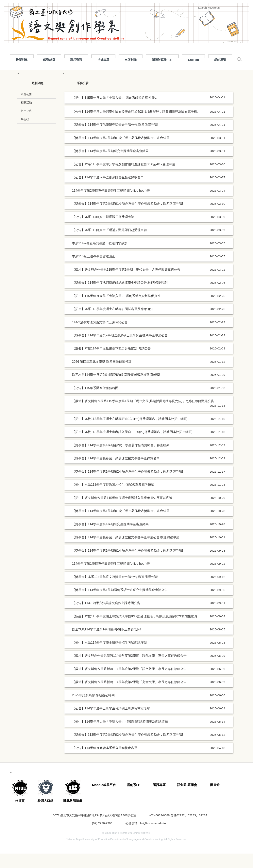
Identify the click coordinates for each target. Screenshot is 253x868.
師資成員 (86, 60)
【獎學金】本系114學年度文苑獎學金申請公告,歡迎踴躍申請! (115, 591)
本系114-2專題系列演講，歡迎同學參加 (100, 257)
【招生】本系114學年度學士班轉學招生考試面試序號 (109, 657)
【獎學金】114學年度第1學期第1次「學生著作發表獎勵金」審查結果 (121, 525)
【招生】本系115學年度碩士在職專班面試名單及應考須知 (113, 323)
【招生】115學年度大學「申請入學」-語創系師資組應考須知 (115, 112)
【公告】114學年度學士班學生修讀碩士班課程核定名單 (111, 723)
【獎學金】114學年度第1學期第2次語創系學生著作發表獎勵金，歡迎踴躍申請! (127, 486)
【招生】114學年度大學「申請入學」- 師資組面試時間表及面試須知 (120, 736)
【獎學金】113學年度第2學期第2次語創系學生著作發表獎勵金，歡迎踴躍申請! (127, 749)
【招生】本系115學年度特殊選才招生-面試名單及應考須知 (113, 499)
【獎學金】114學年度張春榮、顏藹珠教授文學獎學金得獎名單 (116, 473)
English (13, 74)
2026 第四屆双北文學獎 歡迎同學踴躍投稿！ (103, 376)
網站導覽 (40, 74)
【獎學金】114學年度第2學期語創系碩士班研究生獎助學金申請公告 (120, 350)
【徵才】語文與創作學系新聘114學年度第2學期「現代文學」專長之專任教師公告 (129, 670)
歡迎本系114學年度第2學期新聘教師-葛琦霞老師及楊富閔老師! (116, 389)
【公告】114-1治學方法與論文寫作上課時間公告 (106, 617)
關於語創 (59, 60)
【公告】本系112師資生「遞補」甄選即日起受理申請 (109, 244)
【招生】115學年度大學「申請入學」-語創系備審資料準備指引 (116, 310)
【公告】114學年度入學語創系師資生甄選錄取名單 (108, 192)
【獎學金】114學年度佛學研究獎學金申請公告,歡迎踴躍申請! (115, 139)
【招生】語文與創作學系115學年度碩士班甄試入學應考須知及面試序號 (122, 512)
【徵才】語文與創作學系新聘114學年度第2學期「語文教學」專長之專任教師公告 (129, 683)
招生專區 (114, 60)
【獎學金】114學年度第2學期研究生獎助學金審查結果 (110, 165)
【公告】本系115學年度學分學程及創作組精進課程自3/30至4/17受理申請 (124, 179)
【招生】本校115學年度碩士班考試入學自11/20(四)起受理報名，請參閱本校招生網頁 (132, 446)
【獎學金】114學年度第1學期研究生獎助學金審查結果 (110, 538)
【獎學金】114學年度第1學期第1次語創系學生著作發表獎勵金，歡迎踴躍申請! (127, 565)
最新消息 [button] (32, 60)
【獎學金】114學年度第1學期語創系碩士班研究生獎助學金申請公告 (120, 604)
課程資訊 (141, 60)
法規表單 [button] (168, 60)
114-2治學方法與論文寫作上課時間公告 (100, 336)
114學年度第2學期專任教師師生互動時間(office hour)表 (111, 205)
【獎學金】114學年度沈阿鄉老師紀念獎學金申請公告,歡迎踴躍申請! (120, 297)
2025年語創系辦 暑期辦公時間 (93, 710)
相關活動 (26, 117)
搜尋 (244, 8)
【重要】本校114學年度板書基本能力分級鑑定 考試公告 (111, 363)
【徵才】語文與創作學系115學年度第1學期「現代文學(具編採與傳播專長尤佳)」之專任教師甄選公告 (143, 415)
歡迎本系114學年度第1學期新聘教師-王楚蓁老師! (107, 644)
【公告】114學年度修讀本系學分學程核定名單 (105, 762)
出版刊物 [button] (195, 60)
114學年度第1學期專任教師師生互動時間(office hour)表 (111, 578)
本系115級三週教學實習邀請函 (94, 271)
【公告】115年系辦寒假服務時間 (95, 402)
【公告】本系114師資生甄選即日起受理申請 (103, 231)
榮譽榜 (25, 134)
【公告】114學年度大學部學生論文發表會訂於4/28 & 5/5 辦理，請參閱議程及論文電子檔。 (136, 126)
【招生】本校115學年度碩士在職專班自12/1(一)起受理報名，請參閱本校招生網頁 (129, 433)
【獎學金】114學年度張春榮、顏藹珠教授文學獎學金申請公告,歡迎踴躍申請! (126, 552)
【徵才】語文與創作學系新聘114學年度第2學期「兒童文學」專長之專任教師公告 (129, 696)
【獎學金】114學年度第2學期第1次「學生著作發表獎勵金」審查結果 (121, 152)
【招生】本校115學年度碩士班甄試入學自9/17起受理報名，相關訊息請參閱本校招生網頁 (135, 631)
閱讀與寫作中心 (227, 60)
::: (9, 60)
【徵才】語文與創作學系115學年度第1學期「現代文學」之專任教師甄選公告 (126, 284)
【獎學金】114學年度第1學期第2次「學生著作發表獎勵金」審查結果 (121, 460)
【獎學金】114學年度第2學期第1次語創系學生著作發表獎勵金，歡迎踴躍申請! (127, 218)
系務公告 (26, 109)
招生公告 (26, 125)
